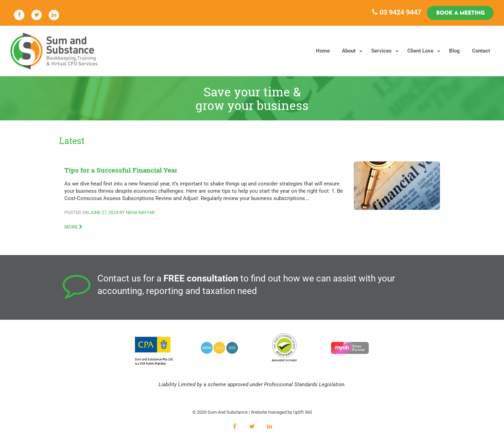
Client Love (420, 51)
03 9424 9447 (397, 12)
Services (381, 51)
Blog (454, 51)
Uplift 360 (303, 412)
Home (323, 51)
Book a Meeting (460, 13)
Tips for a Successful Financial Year (121, 170)
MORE (73, 227)
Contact (481, 51)
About (349, 51)
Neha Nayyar (140, 212)
